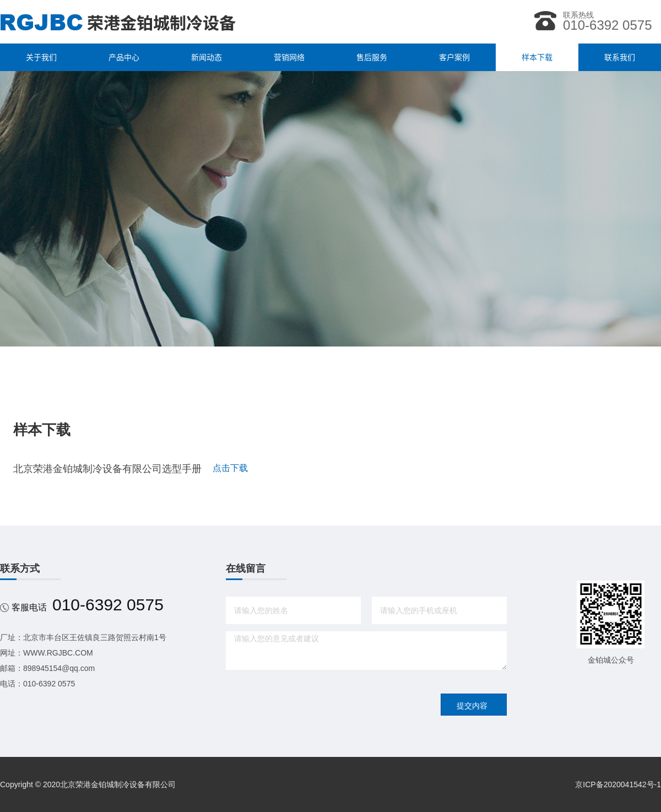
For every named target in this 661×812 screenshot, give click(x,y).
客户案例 (454, 57)
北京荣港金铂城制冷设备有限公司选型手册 (107, 469)
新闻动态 (207, 57)
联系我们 (620, 57)
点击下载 (230, 468)
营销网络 (289, 57)
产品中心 (124, 57)
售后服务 (372, 57)
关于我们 (41, 57)
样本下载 (537, 57)
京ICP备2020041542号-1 (618, 784)
